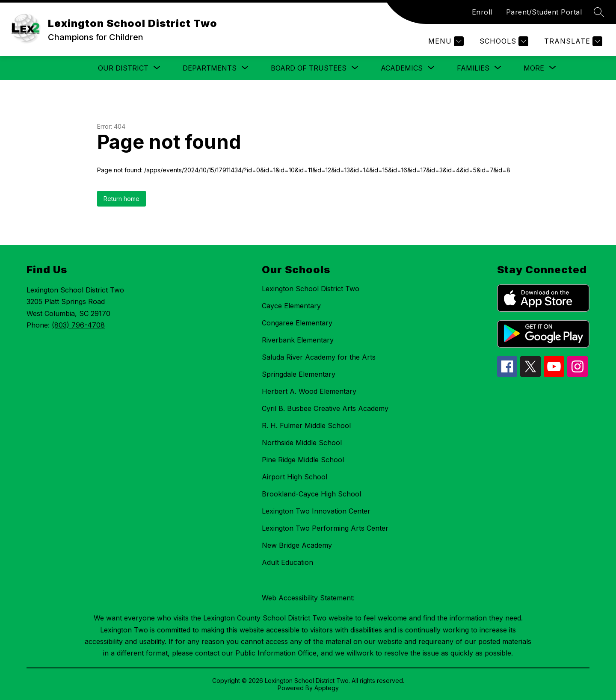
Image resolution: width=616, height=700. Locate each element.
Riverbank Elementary (298, 340)
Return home (121, 199)
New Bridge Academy (297, 545)
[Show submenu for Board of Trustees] (309, 68)
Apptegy (327, 688)
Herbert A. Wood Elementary (309, 391)
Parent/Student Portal (544, 12)
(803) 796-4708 (78, 325)
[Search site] (599, 12)
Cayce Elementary (291, 306)
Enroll (482, 12)
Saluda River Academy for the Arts (319, 357)
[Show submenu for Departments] (210, 68)
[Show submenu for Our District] (123, 68)
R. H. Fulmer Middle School (306, 425)
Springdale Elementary (299, 374)
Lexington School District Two (311, 289)
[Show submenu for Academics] (402, 68)
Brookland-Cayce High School (311, 494)
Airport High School (295, 477)
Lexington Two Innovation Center (316, 511)
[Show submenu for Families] (473, 68)
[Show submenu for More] (534, 68)
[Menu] (445, 41)
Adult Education (287, 562)
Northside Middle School (302, 443)
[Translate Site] (572, 41)
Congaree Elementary (297, 323)
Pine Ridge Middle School (303, 460)
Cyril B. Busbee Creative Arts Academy (325, 408)
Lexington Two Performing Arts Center (325, 528)
